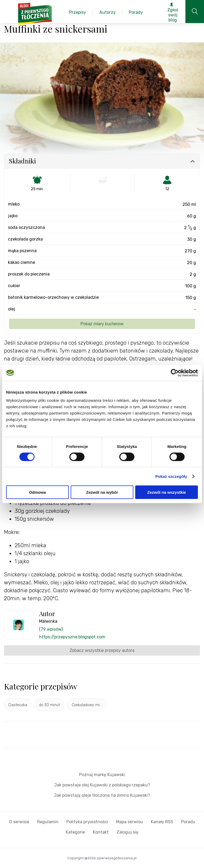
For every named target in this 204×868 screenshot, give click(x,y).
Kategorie (75, 832)
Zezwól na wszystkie (167, 492)
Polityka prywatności (87, 822)
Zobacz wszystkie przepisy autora (102, 650)
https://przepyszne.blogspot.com (72, 637)
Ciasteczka (18, 705)
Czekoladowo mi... (87, 705)
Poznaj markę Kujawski (102, 775)
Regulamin (48, 822)
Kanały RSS (162, 822)
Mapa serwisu (129, 822)
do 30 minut (49, 705)
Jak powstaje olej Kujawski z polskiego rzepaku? (102, 785)
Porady (188, 822)
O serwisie (19, 822)
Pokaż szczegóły (171, 476)
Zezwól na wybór (102, 492)
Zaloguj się (127, 832)
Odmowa (37, 492)
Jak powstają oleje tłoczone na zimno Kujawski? (102, 795)
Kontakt (101, 832)
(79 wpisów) (51, 629)
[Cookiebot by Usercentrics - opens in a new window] (175, 373)
